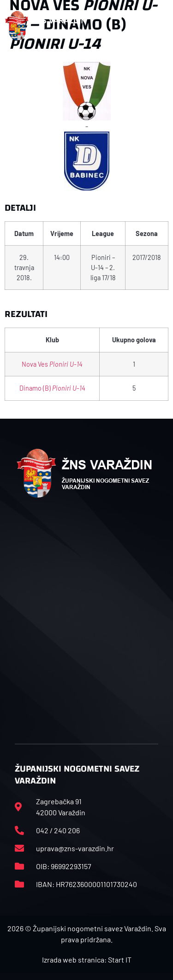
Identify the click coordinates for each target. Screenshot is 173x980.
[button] (159, 26)
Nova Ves (52, 364)
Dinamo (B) (52, 388)
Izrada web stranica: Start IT (87, 960)
